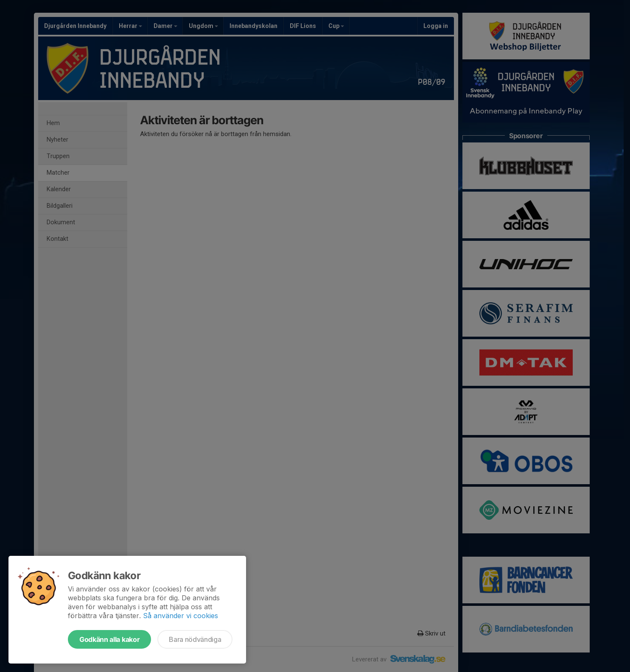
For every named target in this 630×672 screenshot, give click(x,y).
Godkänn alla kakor (109, 639)
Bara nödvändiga (195, 639)
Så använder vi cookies (181, 616)
